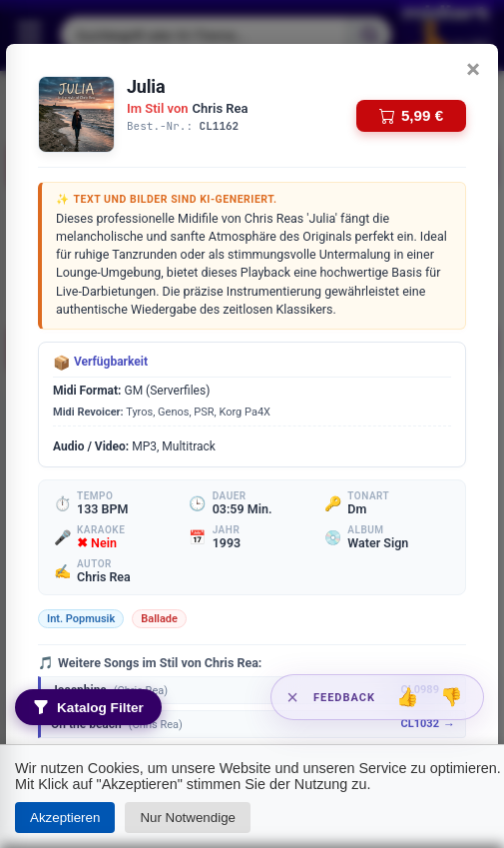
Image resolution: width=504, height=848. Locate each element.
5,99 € (411, 115)
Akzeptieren (65, 818)
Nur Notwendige (188, 818)
